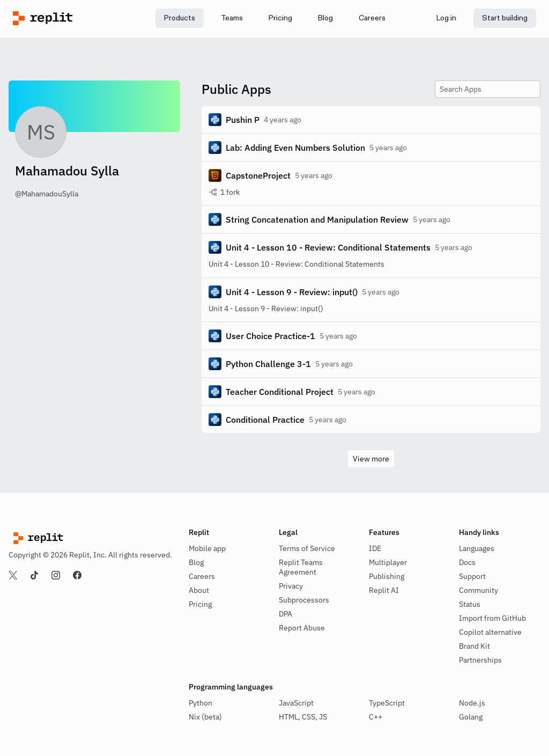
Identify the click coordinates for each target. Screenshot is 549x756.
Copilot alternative (490, 632)
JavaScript (296, 703)
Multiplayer (388, 562)
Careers (202, 576)
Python (201, 703)
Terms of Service (307, 548)
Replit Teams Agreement (301, 567)
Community (478, 590)
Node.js (472, 703)
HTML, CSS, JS (303, 717)
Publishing (387, 576)
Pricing (200, 604)
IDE (375, 548)
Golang (471, 717)
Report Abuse (302, 628)
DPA (285, 614)
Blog (196, 562)
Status (470, 604)
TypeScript (387, 703)
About (199, 590)
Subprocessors (304, 600)
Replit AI (384, 590)
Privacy (291, 586)
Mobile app (207, 548)
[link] (232, 18)
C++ (376, 717)
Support (472, 576)
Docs (467, 562)
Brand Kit (474, 646)
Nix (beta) (205, 717)
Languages (477, 548)
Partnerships (480, 660)
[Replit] (78, 18)
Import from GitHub (492, 618)
